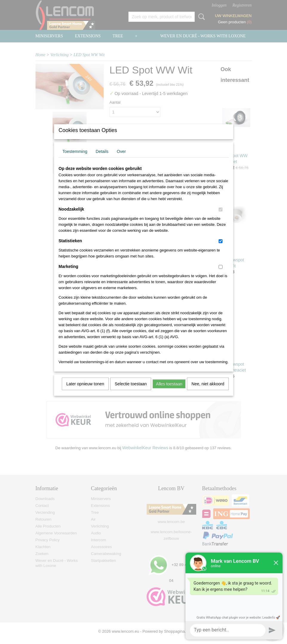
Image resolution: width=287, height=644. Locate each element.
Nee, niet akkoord (208, 392)
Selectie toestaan (131, 392)
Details (102, 159)
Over (121, 159)
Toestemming (75, 159)
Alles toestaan (169, 392)
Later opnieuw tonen (85, 392)
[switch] (221, 217)
